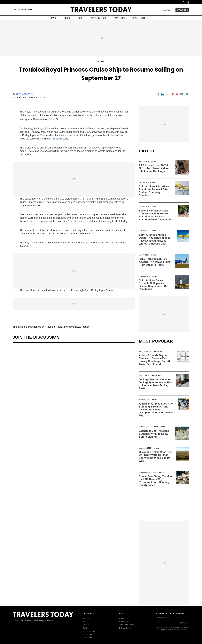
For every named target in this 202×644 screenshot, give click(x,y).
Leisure (86, 625)
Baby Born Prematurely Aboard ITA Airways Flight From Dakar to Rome (154, 262)
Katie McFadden (24, 94)
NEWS (53, 18)
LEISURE (66, 18)
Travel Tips (156, 375)
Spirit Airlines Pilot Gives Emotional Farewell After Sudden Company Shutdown (154, 191)
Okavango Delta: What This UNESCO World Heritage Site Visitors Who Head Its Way (155, 456)
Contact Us (124, 622)
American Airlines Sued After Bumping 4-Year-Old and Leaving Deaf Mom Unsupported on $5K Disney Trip (156, 410)
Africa (157, 448)
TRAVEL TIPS (119, 18)
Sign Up (183, 623)
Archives (87, 618)
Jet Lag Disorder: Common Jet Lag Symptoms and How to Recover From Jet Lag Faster (156, 384)
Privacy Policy (125, 628)
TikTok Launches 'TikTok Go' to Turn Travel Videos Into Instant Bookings (154, 168)
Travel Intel (157, 351)
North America (160, 427)
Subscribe (182, 10)
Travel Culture (159, 472)
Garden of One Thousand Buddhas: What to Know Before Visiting (154, 434)
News (101, 62)
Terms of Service (127, 625)
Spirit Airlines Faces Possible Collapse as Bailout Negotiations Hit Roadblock (153, 285)
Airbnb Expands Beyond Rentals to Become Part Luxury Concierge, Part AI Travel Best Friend (154, 360)
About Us (123, 618)
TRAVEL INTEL (139, 18)
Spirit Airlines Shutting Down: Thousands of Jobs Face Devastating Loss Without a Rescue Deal (155, 239)
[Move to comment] (187, 94)
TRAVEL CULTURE (98, 18)
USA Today (53, 139)
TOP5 (80, 18)
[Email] (181, 94)
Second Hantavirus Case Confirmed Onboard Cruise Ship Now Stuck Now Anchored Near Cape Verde (155, 215)
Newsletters (166, 10)
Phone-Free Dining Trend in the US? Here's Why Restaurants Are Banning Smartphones (155, 481)
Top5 (85, 628)
